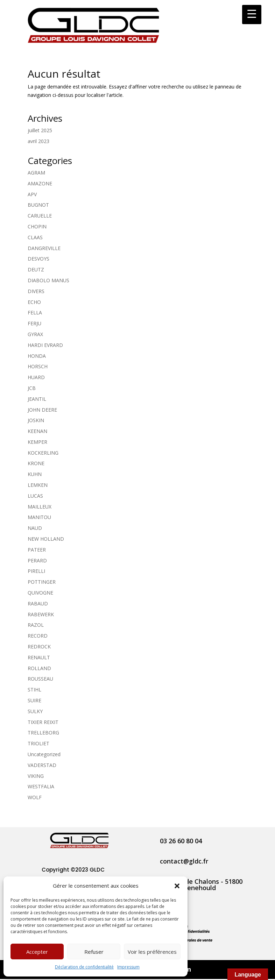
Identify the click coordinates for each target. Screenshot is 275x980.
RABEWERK (41, 614)
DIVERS (36, 291)
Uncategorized (44, 754)
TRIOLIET (38, 743)
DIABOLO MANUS (48, 280)
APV (32, 194)
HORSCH (38, 366)
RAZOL (36, 625)
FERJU (34, 323)
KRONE (36, 463)
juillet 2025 (40, 130)
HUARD (36, 377)
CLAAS (35, 237)
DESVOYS (38, 259)
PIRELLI (36, 571)
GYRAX (35, 334)
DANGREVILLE (44, 248)
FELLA (35, 313)
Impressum (128, 967)
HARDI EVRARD (45, 345)
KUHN (35, 474)
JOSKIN (36, 420)
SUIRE (34, 700)
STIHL (34, 690)
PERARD (37, 560)
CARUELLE (40, 216)
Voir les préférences (152, 952)
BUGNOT (38, 205)
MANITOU (39, 517)
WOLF (35, 797)
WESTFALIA (41, 786)
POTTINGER (42, 582)
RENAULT (39, 657)
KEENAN (37, 431)
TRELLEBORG (43, 733)
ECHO (34, 302)
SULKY (35, 711)
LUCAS (35, 496)
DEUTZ (36, 269)
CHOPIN (37, 226)
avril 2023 (38, 141)
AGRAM (36, 173)
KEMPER (37, 442)
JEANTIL (37, 399)
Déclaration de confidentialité (84, 967)
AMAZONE (40, 183)
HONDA (37, 356)
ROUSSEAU (40, 679)
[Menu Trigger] (252, 15)
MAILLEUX (40, 507)
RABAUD (38, 603)
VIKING (36, 776)
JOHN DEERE (42, 410)
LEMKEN (38, 485)
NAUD (35, 528)
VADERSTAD (42, 765)
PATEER (37, 550)
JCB (32, 388)
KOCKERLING (43, 453)
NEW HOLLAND (46, 539)
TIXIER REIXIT (43, 722)
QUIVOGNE (40, 593)
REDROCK (39, 647)
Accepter (37, 952)
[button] (177, 886)
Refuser (94, 952)
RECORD (38, 636)
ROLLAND (39, 668)
